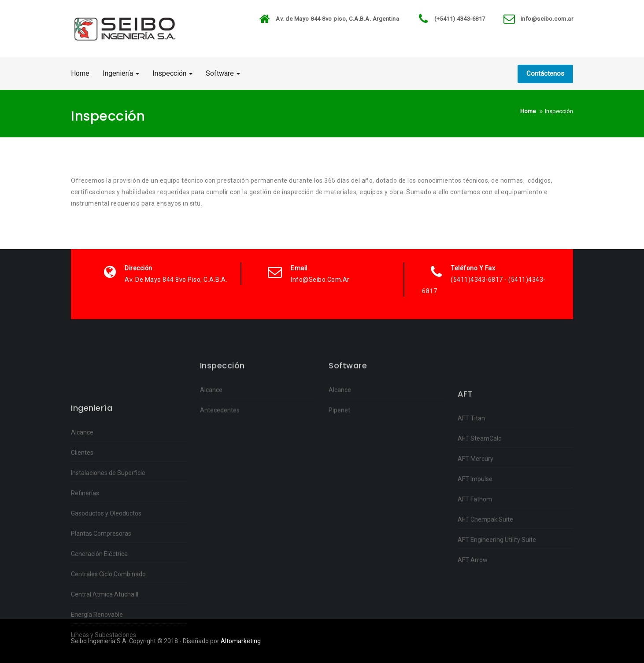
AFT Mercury (476, 500)
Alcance (82, 487)
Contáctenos (545, 74)
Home (80, 73)
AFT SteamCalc (479, 480)
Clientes (82, 508)
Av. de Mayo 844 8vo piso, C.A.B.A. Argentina (337, 19)
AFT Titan (471, 460)
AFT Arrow (473, 601)
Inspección (172, 73)
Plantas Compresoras (101, 589)
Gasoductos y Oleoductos (106, 568)
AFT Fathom (475, 541)
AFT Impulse (475, 520)
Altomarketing (241, 641)
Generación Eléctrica (99, 609)
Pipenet (339, 425)
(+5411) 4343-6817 (460, 19)
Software (223, 73)
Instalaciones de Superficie (108, 528)
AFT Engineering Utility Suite (497, 581)
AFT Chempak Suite (485, 561)
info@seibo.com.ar (547, 19)
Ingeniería (121, 73)
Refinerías (85, 548)
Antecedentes (220, 425)
